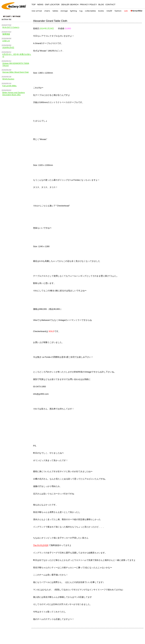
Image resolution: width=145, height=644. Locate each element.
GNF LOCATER (52, 4)
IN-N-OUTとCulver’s (11, 27)
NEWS (40, 4)
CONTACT (110, 4)
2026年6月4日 (8, 47)
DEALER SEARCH (70, 4)
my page (17, 16)
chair (47, 10)
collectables (90, 10)
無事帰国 (6, 34)
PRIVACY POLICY (88, 4)
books (101, 10)
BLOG (101, 4)
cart (8, 16)
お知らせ (6, 41)
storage (64, 10)
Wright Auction (8, 79)
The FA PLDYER (41, 545)
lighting (73, 10)
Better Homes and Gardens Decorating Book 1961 (14, 93)
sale (126, 10)
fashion (118, 10)
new (37, 10)
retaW (109, 10)
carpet (81, 10)
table (55, 10)
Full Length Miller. (10, 86)
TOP (34, 4)
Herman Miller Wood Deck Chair (16, 72)
